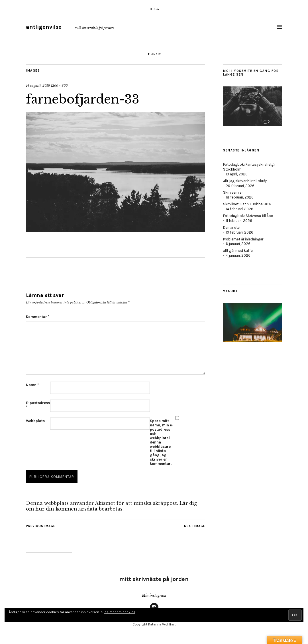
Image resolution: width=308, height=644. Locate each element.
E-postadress (38, 405)
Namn (32, 385)
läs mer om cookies (120, 612)
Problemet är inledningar (243, 239)
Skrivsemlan (233, 192)
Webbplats (35, 421)
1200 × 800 (59, 86)
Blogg (154, 9)
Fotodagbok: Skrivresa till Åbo (248, 216)
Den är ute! (232, 227)
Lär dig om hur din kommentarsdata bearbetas (111, 506)
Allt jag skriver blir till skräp (245, 181)
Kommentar (38, 317)
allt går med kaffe (238, 251)
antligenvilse (44, 27)
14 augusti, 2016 (38, 86)
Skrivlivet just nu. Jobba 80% (247, 204)
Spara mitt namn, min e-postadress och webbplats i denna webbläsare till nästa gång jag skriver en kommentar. (162, 442)
